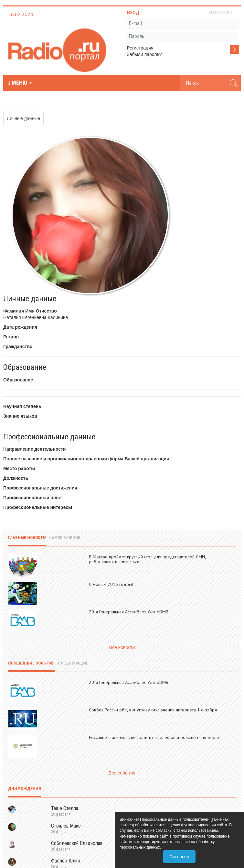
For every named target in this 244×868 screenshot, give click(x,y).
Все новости (122, 647)
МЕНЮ (20, 83)
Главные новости (27, 538)
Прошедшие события (31, 663)
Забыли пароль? (144, 54)
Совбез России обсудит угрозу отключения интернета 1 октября (153, 710)
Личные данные (23, 118)
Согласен (179, 857)
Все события (122, 773)
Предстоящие (73, 663)
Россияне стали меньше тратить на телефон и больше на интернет (155, 737)
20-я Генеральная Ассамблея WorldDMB (129, 612)
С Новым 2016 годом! (111, 584)
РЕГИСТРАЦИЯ (221, 12)
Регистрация (140, 48)
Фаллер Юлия (65, 861)
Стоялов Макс (66, 826)
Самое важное (65, 538)
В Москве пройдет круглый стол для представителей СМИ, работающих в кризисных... (147, 559)
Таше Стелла (65, 808)
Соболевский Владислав (77, 843)
